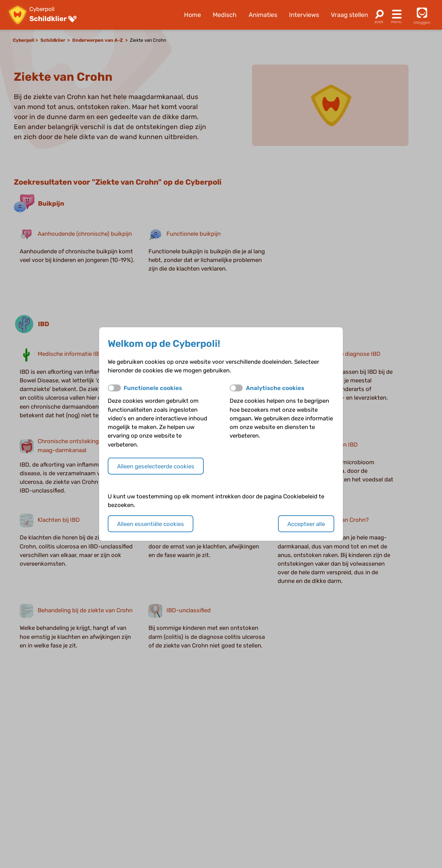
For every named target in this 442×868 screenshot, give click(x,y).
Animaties (263, 15)
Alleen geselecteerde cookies (156, 466)
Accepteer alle (306, 524)
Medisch (225, 15)
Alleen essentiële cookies (151, 524)
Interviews (304, 15)
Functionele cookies (153, 388)
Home (193, 15)
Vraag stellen (349, 15)
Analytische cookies (275, 388)
